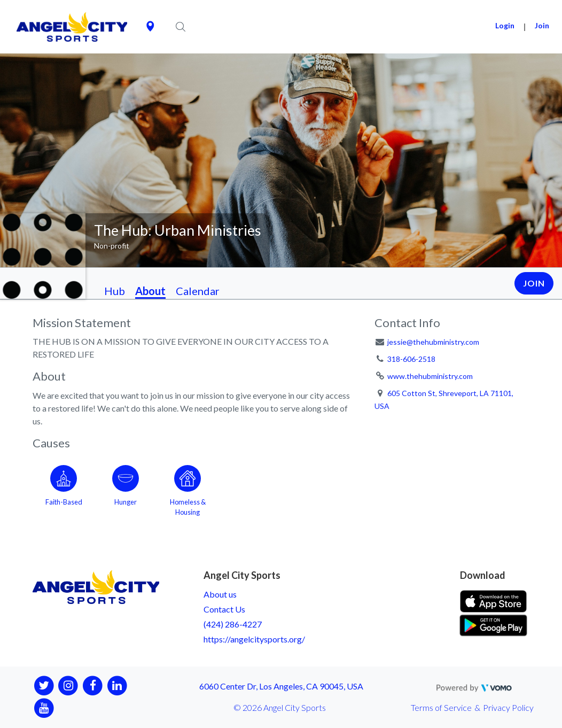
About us (220, 594)
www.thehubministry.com (430, 376)
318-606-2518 (411, 359)
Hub (115, 291)
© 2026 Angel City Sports (280, 707)
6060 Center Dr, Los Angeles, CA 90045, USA (281, 686)
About (150, 291)
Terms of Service (441, 707)
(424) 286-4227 (233, 624)
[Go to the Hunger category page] (126, 489)
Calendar (198, 291)
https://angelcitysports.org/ (254, 639)
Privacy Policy (508, 707)
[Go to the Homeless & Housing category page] (188, 489)
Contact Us (224, 609)
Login (505, 25)
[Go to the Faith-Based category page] (64, 489)
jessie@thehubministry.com (433, 342)
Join (542, 25)
